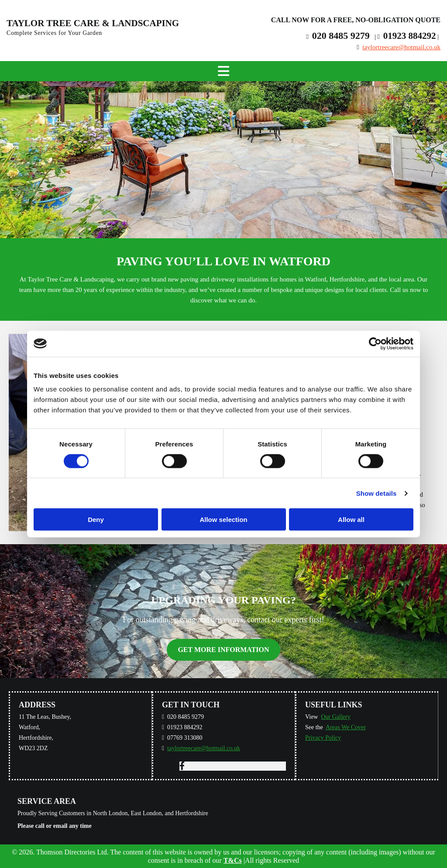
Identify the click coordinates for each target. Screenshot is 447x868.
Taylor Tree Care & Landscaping (93, 23)
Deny (96, 520)
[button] (223, 650)
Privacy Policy (323, 738)
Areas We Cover (346, 727)
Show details (377, 493)
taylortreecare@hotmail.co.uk (401, 47)
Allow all (351, 520)
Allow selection (223, 520)
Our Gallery (335, 717)
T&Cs (233, 860)
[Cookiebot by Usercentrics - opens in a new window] (375, 343)
